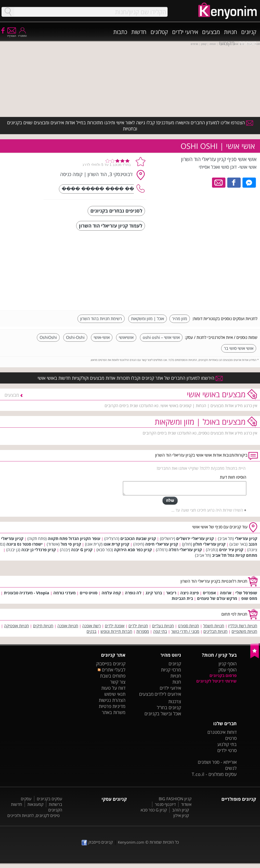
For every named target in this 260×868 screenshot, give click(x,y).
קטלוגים (159, 32)
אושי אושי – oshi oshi (161, 337)
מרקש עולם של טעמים (217, 598)
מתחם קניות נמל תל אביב (235, 555)
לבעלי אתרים (112, 670)
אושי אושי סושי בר (239, 348)
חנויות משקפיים (244, 631)
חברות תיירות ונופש (116, 631)
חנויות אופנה (68, 626)
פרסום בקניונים (223, 675)
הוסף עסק (227, 670)
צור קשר (118, 682)
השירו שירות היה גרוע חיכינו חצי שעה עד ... (207, 510)
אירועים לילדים (168, 694)
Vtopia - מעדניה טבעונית (27, 593)
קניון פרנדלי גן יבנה (39, 550)
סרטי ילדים (227, 750)
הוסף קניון (228, 664)
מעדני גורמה (64, 593)
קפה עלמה (111, 593)
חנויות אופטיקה (17, 626)
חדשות (139, 32)
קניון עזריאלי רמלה (185, 550)
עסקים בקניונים (50, 799)
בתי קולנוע (227, 744)
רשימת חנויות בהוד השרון (101, 319)
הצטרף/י (12, 34)
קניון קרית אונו (116, 544)
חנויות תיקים (43, 626)
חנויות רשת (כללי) (243, 626)
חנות (177, 682)
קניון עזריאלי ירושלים (195, 539)
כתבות (120, 32)
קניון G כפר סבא (154, 810)
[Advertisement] (219, 271)
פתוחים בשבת (113, 676)
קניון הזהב (181, 810)
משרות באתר (114, 712)
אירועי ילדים (185, 32)
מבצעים (211, 32)
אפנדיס (209, 593)
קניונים (249, 32)
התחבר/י (22, 34)
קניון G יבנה (82, 550)
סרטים (231, 738)
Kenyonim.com (131, 842)
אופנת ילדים (115, 626)
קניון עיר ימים (231, 550)
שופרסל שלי (246, 593)
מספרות (143, 631)
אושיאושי (126, 337)
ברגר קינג (154, 593)
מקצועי (227, 43)
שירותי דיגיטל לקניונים (216, 681)
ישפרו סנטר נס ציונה (25, 544)
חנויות (231, 32)
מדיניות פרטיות (112, 706)
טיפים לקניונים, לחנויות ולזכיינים (34, 815)
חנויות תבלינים (215, 631)
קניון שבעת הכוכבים (138, 539)
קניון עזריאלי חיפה (162, 544)
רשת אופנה (92, 626)
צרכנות (175, 701)
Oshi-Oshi (75, 337)
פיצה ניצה (190, 593)
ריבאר (171, 593)
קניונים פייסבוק (97, 842)
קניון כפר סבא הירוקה (133, 550)
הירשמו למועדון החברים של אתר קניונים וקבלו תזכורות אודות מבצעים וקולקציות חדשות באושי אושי (130, 378)
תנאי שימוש (115, 694)
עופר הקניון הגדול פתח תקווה (74, 539)
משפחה (248, 43)
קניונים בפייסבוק (111, 664)
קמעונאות (35, 804)
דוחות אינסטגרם (222, 732)
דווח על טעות (113, 688)
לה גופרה (133, 593)
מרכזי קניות (171, 670)
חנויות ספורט (189, 626)
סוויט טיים (89, 593)
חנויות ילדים (138, 626)
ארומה (226, 593)
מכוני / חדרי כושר (185, 631)
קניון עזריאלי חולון (209, 544)
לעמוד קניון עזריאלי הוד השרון (111, 226)
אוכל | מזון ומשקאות (148, 319)
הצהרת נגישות (112, 700)
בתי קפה (160, 631)
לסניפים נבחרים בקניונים (116, 211)
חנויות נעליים (163, 626)
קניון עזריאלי (246, 539)
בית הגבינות (182, 598)
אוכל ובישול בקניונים (163, 714)
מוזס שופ (249, 598)
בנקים (92, 631)
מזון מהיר (180, 319)
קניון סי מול (71, 544)
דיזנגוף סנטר (165, 804)
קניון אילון (181, 815)
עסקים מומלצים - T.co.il (214, 774)
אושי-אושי (102, 337)
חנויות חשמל (214, 626)
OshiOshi (48, 337)
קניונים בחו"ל (169, 707)
